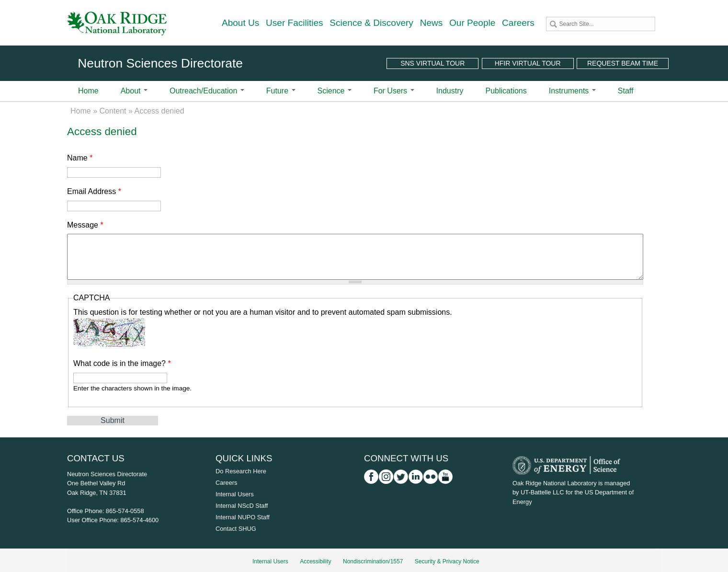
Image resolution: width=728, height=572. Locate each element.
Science (335, 91)
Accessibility (315, 561)
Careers (518, 23)
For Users (394, 91)
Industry (450, 91)
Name (80, 158)
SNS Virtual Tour (432, 63)
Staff (626, 91)
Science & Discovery (371, 23)
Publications (506, 91)
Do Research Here (241, 471)
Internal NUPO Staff (243, 517)
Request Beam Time (623, 63)
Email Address (94, 191)
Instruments (572, 91)
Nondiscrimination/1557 (373, 561)
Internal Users (235, 494)
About (134, 91)
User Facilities (295, 23)
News (432, 23)
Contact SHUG (236, 529)
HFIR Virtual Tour (528, 63)
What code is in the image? (122, 363)
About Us (240, 23)
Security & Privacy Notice (447, 561)
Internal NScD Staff (242, 506)
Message (85, 225)
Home (88, 91)
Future (281, 91)
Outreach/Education (207, 91)
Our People (472, 23)
